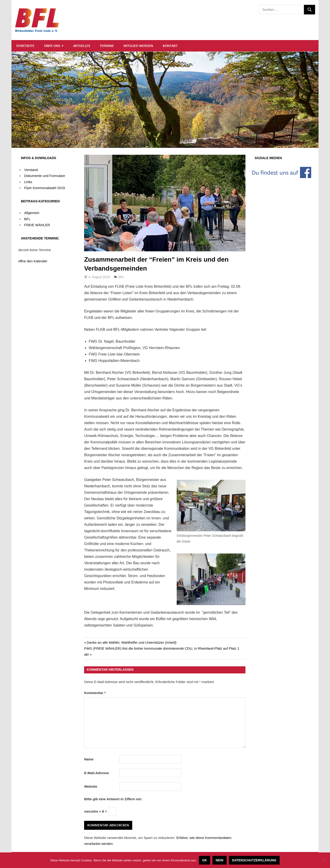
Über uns (52, 46)
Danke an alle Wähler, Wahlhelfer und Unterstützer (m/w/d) (132, 642)
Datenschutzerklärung (254, 860)
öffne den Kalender (33, 261)
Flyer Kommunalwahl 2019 (45, 188)
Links (28, 182)
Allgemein (32, 213)
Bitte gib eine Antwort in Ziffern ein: (113, 799)
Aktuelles (82, 46)
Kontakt (170, 46)
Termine (107, 46)
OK (205, 860)
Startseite (25, 46)
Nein (219, 860)
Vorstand (31, 170)
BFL (121, 277)
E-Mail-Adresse (96, 773)
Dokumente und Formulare (45, 176)
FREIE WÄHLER (37, 225)
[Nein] (324, 860)
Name (89, 759)
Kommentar (95, 693)
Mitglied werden (138, 46)
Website (91, 786)
